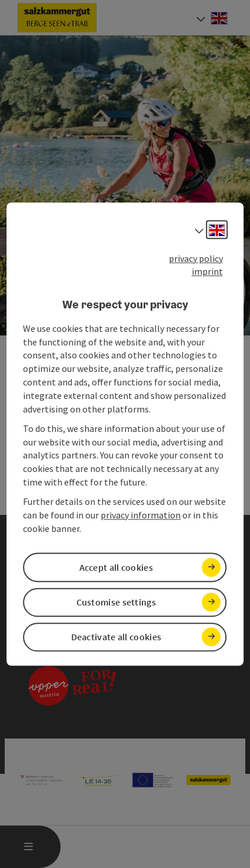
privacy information (141, 515)
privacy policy (196, 258)
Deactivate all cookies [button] (116, 637)
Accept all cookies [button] (116, 567)
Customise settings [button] (116, 602)
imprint (207, 272)
